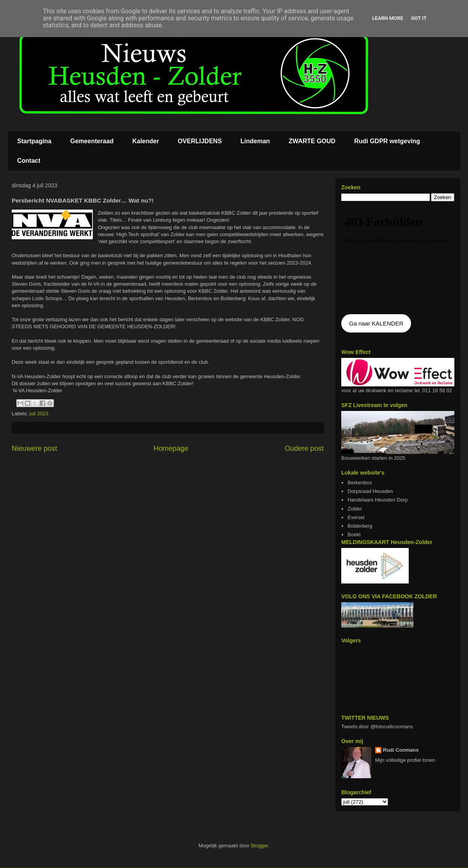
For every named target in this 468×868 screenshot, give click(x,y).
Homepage (171, 448)
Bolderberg (360, 526)
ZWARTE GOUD (312, 141)
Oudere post (304, 448)
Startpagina (34, 141)
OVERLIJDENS (200, 141)
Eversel (356, 517)
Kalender (145, 141)
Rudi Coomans (401, 750)
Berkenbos (360, 483)
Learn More (388, 18)
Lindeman (255, 141)
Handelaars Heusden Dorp (378, 500)
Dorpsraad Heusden (370, 491)
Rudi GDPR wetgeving (387, 141)
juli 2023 (39, 414)
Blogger (259, 846)
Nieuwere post (34, 448)
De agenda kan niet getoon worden (398, 258)
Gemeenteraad (92, 141)
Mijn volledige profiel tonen (405, 760)
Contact (29, 161)
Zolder (355, 509)
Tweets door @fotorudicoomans (377, 727)
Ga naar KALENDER (376, 323)
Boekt (354, 534)
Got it (419, 18)
